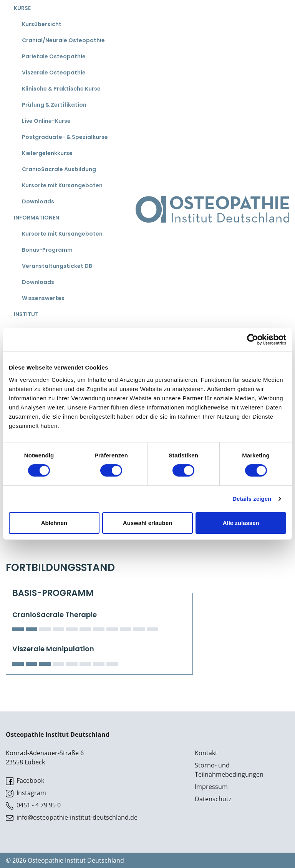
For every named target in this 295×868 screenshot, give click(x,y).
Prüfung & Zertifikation (54, 105)
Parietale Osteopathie (54, 56)
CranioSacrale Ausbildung (59, 169)
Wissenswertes (43, 298)
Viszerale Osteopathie (54, 73)
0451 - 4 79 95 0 (33, 805)
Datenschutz (213, 799)
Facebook (25, 781)
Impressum (211, 787)
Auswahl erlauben (147, 523)
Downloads (38, 201)
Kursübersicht (42, 24)
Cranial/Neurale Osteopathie (63, 40)
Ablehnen (54, 523)
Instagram (26, 793)
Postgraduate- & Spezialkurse (65, 137)
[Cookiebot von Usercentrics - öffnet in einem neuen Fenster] (253, 340)
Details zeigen (252, 499)
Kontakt (206, 753)
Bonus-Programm (47, 250)
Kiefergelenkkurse (47, 153)
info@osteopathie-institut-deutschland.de (72, 818)
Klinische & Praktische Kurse (61, 89)
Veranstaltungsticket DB (57, 266)
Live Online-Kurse (46, 121)
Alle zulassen (241, 523)
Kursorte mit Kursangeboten (62, 185)
